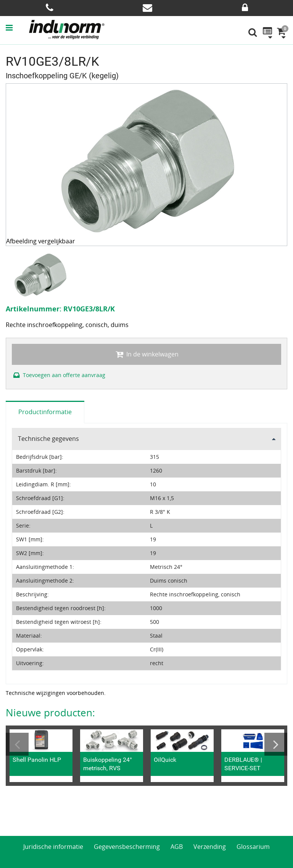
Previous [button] (17, 744)
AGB (177, 847)
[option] (41, 275)
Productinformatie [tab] (45, 412)
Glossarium (253, 847)
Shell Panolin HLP (37, 760)
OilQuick (165, 760)
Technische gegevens (48, 439)
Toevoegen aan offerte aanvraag (59, 375)
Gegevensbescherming (127, 847)
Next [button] (276, 744)
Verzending (210, 847)
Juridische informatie (53, 847)
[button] (17, 28)
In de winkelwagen (146, 354)
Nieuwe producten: (50, 713)
